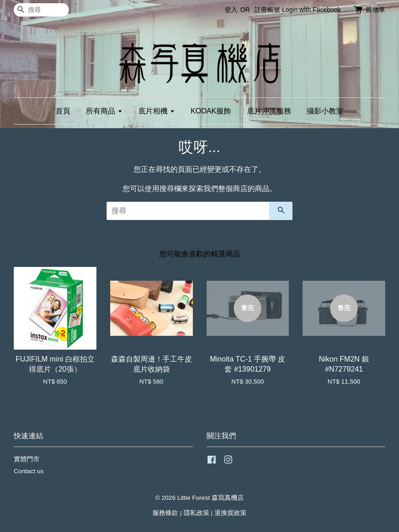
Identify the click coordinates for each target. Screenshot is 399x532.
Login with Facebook (311, 10)
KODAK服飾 (211, 111)
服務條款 (165, 513)
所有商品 (104, 111)
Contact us (29, 471)
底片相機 (156, 111)
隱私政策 (197, 513)
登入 (231, 10)
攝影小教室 (325, 111)
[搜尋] (41, 10)
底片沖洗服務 (269, 111)
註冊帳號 (267, 10)
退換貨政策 (230, 513)
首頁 (63, 111)
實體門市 (27, 459)
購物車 (376, 10)
